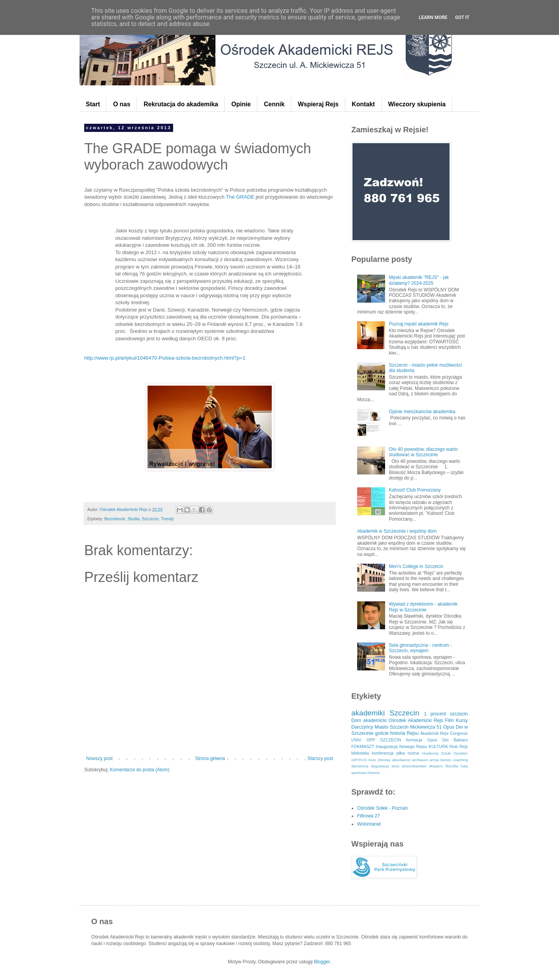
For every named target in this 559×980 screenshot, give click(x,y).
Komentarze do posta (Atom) (140, 770)
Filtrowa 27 (369, 816)
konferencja (383, 753)
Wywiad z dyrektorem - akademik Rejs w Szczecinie (423, 607)
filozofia (452, 766)
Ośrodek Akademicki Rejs (416, 720)
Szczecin (150, 519)
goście (382, 733)
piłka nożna (408, 753)
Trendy (168, 519)
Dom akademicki (369, 720)
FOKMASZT (363, 746)
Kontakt (363, 104)
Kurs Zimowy (379, 760)
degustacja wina (385, 766)
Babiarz (461, 740)
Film (449, 720)
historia (374, 773)
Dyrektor (461, 753)
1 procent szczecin (446, 714)
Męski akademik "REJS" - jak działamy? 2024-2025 (419, 280)
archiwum (420, 760)
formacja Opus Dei (427, 740)
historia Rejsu (404, 733)
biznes (446, 760)
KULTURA (438, 746)
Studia (134, 519)
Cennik (274, 104)
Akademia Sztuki (436, 753)
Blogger (322, 962)
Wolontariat (369, 824)
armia (434, 760)
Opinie (241, 104)
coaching (460, 760)
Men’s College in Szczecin (416, 566)
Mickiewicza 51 (426, 727)
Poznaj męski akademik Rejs (419, 324)
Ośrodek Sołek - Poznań (382, 808)
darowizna (360, 766)
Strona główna (210, 758)
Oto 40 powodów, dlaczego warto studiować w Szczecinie (423, 452)
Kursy (462, 720)
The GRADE (239, 197)
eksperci (436, 766)
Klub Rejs (459, 746)
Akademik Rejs (434, 733)
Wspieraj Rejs (318, 104)
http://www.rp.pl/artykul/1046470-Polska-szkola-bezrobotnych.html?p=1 (165, 358)
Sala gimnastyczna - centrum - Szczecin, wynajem (420, 648)
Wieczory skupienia (417, 104)
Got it (462, 17)
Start (93, 104)
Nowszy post (99, 758)
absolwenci (401, 760)
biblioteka (360, 753)
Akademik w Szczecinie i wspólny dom (397, 531)
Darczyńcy (362, 727)
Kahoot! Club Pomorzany (415, 490)
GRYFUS (359, 760)
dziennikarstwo (414, 766)
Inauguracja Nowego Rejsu (401, 746)
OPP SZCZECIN (384, 740)
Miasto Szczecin (391, 727)
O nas (122, 104)
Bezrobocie (115, 519)
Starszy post (320, 758)
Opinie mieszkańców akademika (422, 412)
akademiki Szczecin (385, 713)
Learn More (433, 17)
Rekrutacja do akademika (181, 104)
